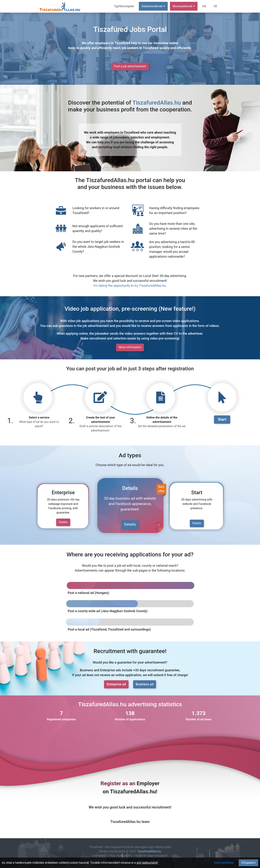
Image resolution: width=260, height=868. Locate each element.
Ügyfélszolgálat (124, 6)
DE (215, 6)
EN (204, 6)
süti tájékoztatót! (147, 863)
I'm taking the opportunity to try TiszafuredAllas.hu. (130, 286)
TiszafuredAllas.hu (157, 103)
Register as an (118, 783)
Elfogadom (248, 863)
